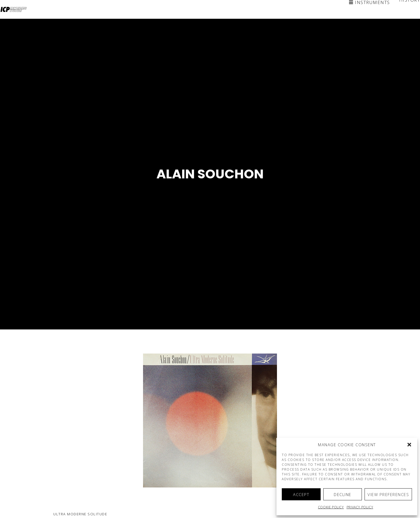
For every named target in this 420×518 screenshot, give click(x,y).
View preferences (388, 494)
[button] (409, 445)
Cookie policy (331, 507)
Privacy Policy (360, 507)
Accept (301, 494)
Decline (343, 494)
